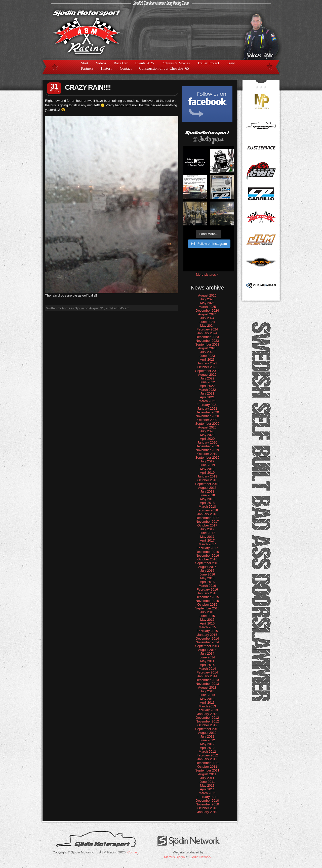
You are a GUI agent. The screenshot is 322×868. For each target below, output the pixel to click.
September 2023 (207, 344)
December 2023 (207, 337)
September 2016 (207, 563)
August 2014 (207, 650)
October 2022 (207, 367)
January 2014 (207, 676)
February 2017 (207, 548)
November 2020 (207, 416)
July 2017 (207, 529)
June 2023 (207, 356)
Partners (87, 68)
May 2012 (207, 744)
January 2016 (207, 593)
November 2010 (207, 804)
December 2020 (207, 412)
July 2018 (207, 491)
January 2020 (207, 442)
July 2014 (207, 654)
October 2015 (207, 605)
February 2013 (207, 710)
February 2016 (207, 589)
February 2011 (207, 797)
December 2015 (207, 597)
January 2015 (207, 635)
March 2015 (207, 627)
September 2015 (207, 608)
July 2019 (207, 461)
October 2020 (207, 420)
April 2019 (207, 473)
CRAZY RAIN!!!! (88, 87)
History (107, 68)
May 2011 (207, 785)
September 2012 (207, 729)
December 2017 (207, 518)
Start (85, 63)
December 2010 (207, 801)
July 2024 (207, 318)
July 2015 (207, 612)
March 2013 (207, 706)
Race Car (121, 63)
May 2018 (207, 499)
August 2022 (207, 375)
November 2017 (207, 522)
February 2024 (207, 329)
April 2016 (207, 582)
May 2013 (207, 699)
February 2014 (207, 672)
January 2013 (207, 714)
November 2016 (207, 556)
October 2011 (207, 767)
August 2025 (207, 295)
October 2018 (207, 480)
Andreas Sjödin (73, 308)
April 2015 (207, 623)
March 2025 (207, 307)
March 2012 (207, 752)
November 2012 (207, 721)
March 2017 (207, 544)
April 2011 (207, 789)
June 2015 (207, 616)
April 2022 (207, 386)
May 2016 (207, 578)
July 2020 (207, 431)
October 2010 (207, 808)
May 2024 (207, 326)
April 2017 (207, 540)
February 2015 (207, 631)
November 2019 (207, 450)
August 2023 (207, 348)
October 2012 (207, 725)
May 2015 (207, 620)
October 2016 (207, 559)
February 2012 (207, 755)
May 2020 (207, 435)
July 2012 (207, 736)
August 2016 (207, 567)
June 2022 (207, 382)
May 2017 (207, 537)
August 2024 (207, 314)
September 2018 (207, 484)
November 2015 (207, 601)
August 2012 (207, 733)
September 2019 (207, 457)
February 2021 (207, 405)
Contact (126, 68)
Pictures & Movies (176, 63)
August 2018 (207, 488)
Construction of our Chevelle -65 (164, 68)
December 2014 (207, 638)
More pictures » (207, 275)
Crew (231, 63)
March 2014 (207, 669)
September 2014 (207, 646)
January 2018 (207, 514)
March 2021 (207, 401)
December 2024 (207, 310)
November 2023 (207, 341)
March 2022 (207, 390)
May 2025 (207, 303)
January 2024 (207, 333)
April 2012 (207, 748)
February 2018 (207, 510)
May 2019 (207, 469)
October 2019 (207, 454)
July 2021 (207, 393)
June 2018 (207, 495)
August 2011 (207, 774)
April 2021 (207, 397)
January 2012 (207, 759)
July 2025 (207, 299)
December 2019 (207, 446)
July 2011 (207, 778)
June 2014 (207, 657)
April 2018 (207, 503)
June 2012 (207, 740)
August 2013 (207, 687)
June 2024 (207, 322)
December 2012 (207, 718)
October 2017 (207, 525)
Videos (101, 63)
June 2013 (207, 695)
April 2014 (207, 665)
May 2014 (207, 661)
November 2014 (207, 642)
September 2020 (207, 424)
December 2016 (207, 552)
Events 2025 (145, 63)
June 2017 (207, 533)
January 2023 (207, 363)
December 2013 (207, 680)
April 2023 (207, 359)
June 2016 (207, 574)
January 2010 (207, 812)
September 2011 (207, 770)
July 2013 (207, 691)
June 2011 (207, 782)
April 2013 (207, 703)
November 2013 (207, 684)
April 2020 (207, 439)
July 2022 (207, 378)
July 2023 (207, 352)
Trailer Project (208, 63)
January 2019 (207, 476)
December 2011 (207, 763)
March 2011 (207, 793)
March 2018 (207, 507)
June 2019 (207, 465)
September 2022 (207, 371)
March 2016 (207, 586)
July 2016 (207, 571)
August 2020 (207, 427)
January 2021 (207, 408)
